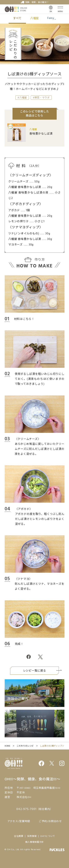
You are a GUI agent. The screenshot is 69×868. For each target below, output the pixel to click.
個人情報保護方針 (34, 842)
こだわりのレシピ (25, 746)
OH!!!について (48, 836)
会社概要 (19, 836)
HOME (7, 746)
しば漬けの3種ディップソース (54, 746)
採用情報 (32, 836)
